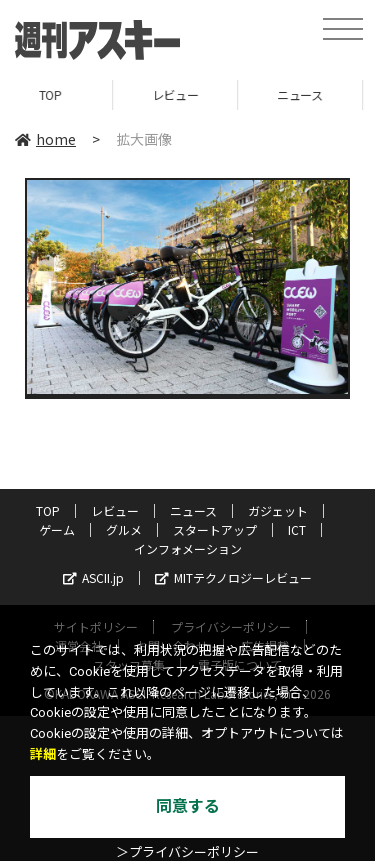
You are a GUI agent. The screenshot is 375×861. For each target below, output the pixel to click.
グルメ (124, 529)
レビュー (187, 94)
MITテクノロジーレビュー (233, 577)
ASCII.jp (93, 577)
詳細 (43, 754)
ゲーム (57, 529)
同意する (188, 806)
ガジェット (278, 510)
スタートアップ (215, 529)
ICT (297, 529)
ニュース (311, 94)
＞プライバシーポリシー (187, 852)
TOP (62, 94)
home (45, 139)
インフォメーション (188, 548)
